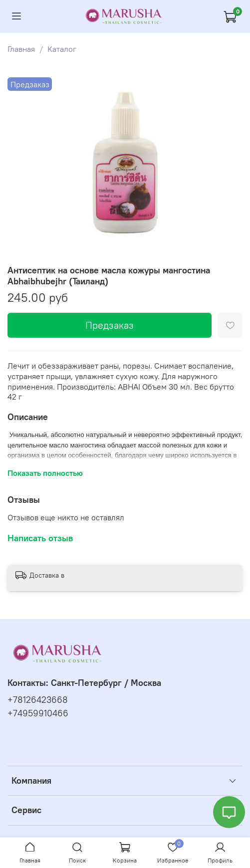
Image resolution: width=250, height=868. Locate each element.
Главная (21, 49)
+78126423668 (38, 700)
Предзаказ (110, 325)
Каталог (62, 49)
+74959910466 (38, 713)
